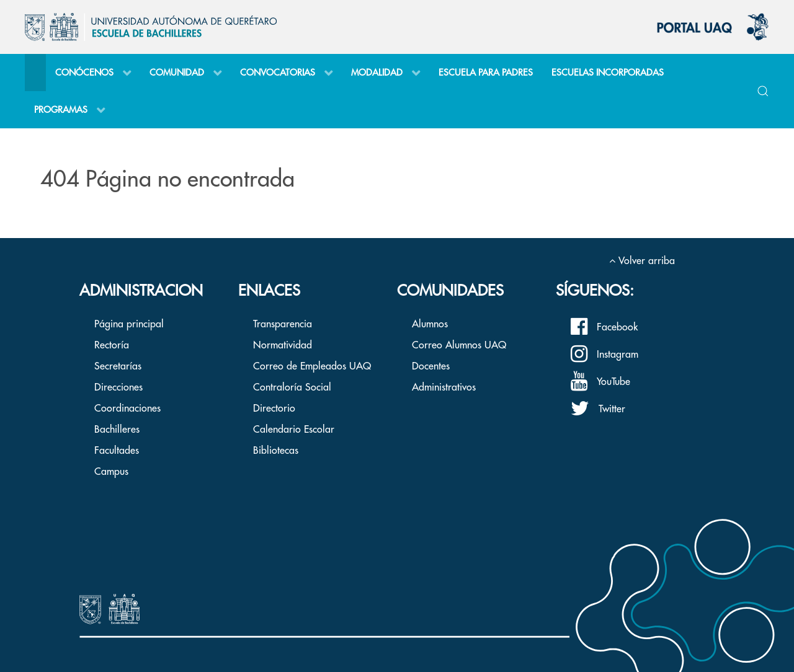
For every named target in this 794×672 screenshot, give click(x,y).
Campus (111, 472)
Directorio (274, 409)
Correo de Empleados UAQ (312, 366)
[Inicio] (35, 73)
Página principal (129, 324)
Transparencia (283, 324)
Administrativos (444, 387)
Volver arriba (642, 261)
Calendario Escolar (294, 430)
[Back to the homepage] (151, 27)
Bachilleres (117, 430)
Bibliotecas (276, 451)
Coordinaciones (127, 409)
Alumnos (430, 324)
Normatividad (283, 345)
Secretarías (118, 366)
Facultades (117, 451)
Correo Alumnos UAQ (459, 345)
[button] (763, 91)
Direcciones (118, 387)
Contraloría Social (292, 387)
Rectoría (112, 345)
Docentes (431, 366)
